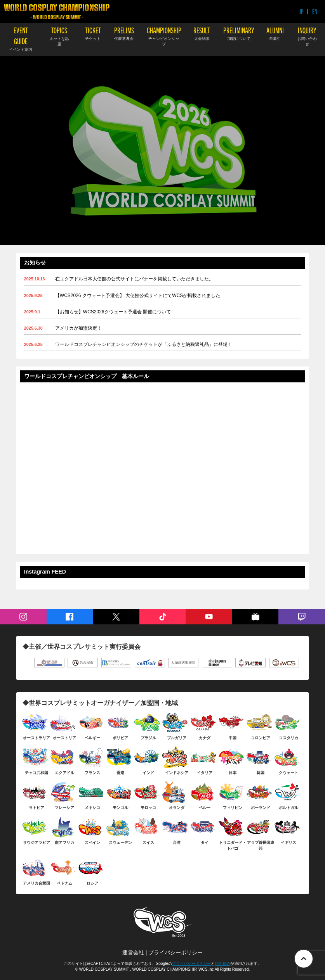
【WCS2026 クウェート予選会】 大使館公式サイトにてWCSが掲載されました (138, 296)
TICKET (93, 33)
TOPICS (59, 36)
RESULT (202, 33)
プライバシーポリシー (176, 952)
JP (301, 11)
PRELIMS (124, 33)
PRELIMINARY (239, 33)
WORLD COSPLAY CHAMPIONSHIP (57, 12)
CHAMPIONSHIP (164, 36)
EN (315, 11)
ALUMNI (275, 33)
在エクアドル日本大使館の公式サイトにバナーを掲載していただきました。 (134, 279)
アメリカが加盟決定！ (78, 328)
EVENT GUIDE (21, 39)
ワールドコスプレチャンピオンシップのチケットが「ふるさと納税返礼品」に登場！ (144, 344)
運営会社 (133, 952)
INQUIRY (307, 36)
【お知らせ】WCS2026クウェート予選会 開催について (113, 312)
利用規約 (222, 964)
